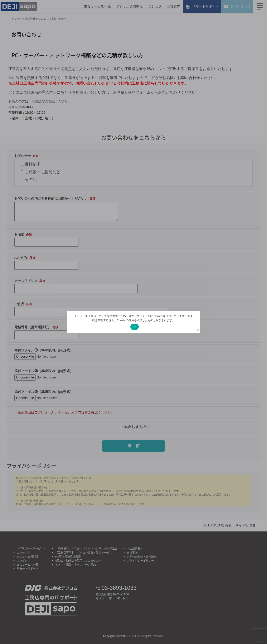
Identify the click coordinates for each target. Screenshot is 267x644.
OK (134, 327)
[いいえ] (198, 330)
